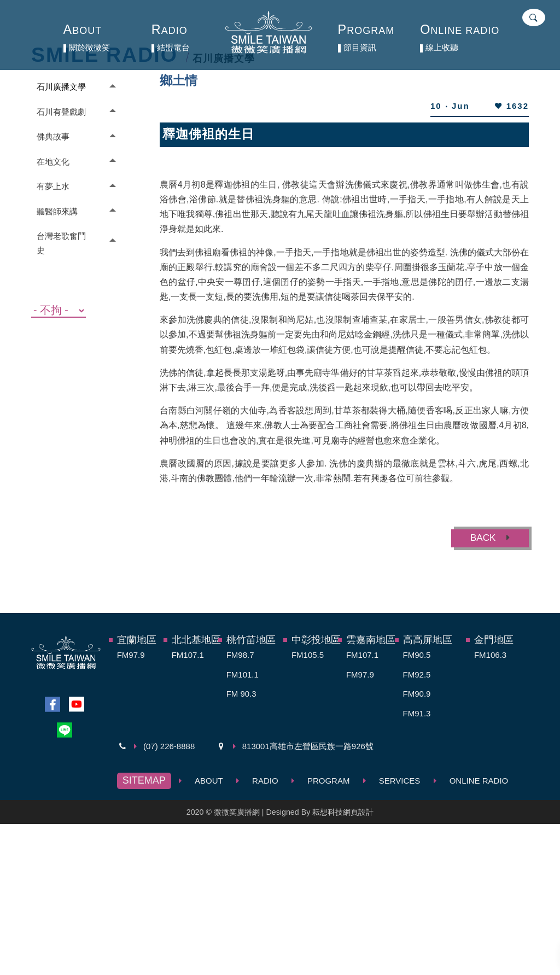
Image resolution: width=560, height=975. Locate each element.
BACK (490, 538)
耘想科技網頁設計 (343, 812)
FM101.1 (243, 675)
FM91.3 (417, 713)
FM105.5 (308, 655)
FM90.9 (417, 694)
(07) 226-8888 (169, 746)
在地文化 (53, 162)
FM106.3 (490, 655)
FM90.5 (417, 655)
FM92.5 (417, 675)
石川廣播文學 (61, 87)
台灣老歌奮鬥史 (61, 243)
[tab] (74, 87)
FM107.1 (188, 655)
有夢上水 (53, 186)
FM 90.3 (241, 694)
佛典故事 (53, 136)
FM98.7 (240, 655)
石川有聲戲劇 (61, 112)
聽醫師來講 (57, 211)
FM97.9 (131, 655)
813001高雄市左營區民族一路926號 (308, 746)
